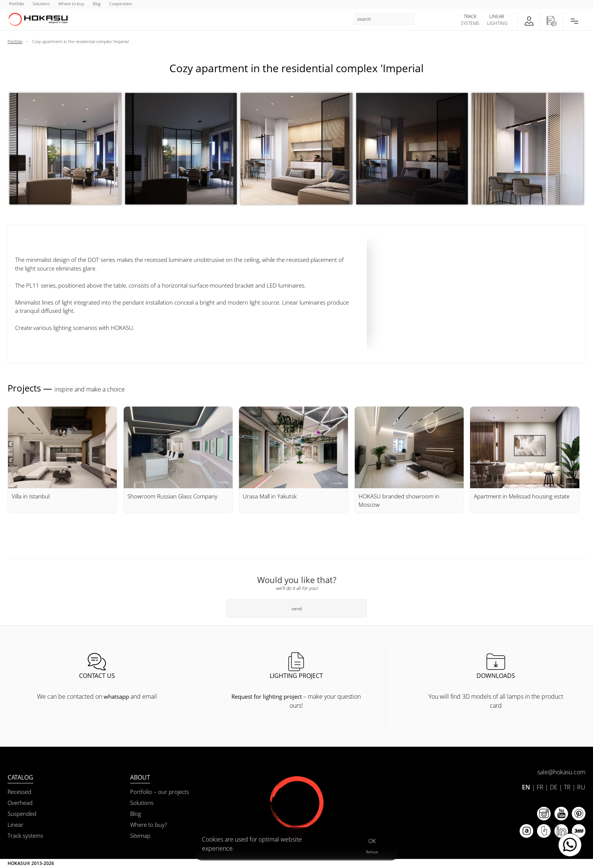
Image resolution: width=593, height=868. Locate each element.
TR (567, 787)
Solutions (142, 803)
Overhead (20, 803)
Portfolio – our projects (160, 792)
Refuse (372, 852)
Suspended (22, 814)
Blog (136, 814)
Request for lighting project (267, 696)
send (297, 609)
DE (554, 787)
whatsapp (116, 696)
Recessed (19, 792)
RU (581, 787)
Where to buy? (148, 825)
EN (526, 787)
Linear (16, 825)
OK (372, 841)
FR (540, 787)
